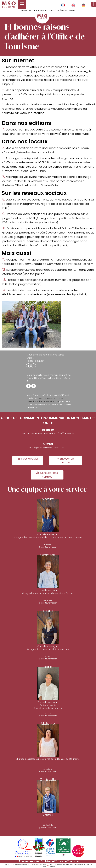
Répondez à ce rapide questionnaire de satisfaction (45, 400)
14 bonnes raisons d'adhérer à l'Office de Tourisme (55, 10)
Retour (31, 10)
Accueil (24, 10)
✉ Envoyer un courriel (65, 461)
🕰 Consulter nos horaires (47, 475)
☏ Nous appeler (28, 459)
